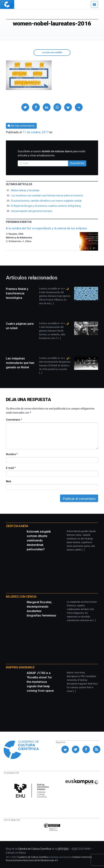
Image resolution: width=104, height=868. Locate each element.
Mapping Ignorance (20, 667)
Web (8, 481)
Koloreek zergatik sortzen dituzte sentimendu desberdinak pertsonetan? (39, 540)
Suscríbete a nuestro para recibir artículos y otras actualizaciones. (52, 153)
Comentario (14, 420)
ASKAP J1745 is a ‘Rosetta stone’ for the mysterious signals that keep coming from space (40, 682)
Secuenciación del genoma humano (32, 211)
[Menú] (95, 4)
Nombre (12, 454)
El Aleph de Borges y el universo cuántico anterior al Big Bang (46, 206)
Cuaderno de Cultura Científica (33, 857)
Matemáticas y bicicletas (25, 190)
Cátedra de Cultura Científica (34, 849)
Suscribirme (77, 163)
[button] (25, 107)
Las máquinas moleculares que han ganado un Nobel (20, 363)
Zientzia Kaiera (17, 526)
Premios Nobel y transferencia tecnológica (17, 293)
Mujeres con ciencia (21, 597)
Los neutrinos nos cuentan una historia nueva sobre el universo (47, 196)
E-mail (11, 468)
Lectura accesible (52, 52)
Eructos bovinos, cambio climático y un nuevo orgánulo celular (46, 201)
